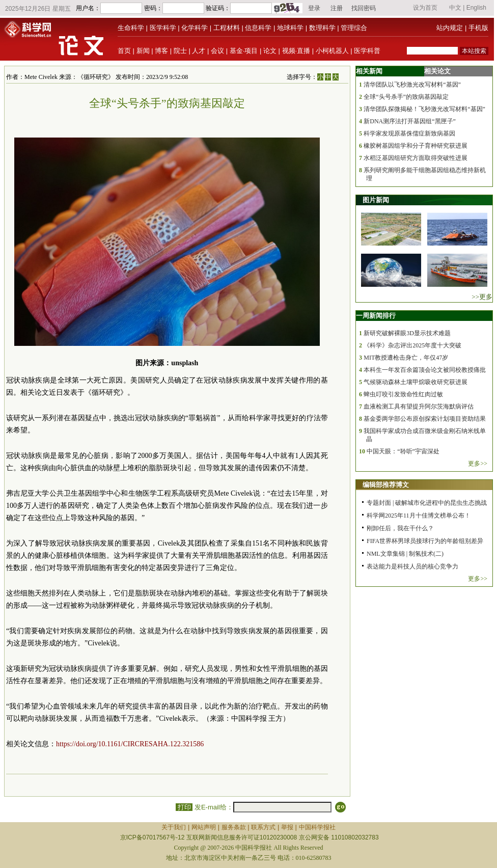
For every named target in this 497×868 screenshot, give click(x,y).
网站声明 (204, 827)
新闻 (143, 51)
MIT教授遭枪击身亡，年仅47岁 (406, 358)
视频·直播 (296, 51)
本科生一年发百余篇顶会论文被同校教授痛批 (425, 370)
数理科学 (322, 28)
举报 (287, 827)
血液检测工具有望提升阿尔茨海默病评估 (419, 406)
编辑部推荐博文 (386, 485)
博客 (161, 51)
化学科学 (195, 28)
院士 (180, 51)
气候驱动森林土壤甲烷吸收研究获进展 (416, 382)
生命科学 (131, 28)
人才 (199, 51)
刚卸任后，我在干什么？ (400, 528)
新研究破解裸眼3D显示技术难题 (407, 333)
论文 (270, 51)
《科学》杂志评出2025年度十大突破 (412, 345)
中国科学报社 (317, 827)
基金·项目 (244, 51)
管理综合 (354, 28)
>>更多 (482, 297)
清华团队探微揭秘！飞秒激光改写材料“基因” (424, 109)
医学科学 (163, 28)
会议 (217, 51)
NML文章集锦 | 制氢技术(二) (405, 554)
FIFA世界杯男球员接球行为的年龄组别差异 (425, 541)
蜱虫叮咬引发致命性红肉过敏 (403, 394)
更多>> (478, 464)
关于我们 (174, 827)
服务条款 (234, 827)
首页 (124, 51)
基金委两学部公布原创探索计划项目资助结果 (425, 419)
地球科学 (290, 28)
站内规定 (450, 28)
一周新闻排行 (376, 316)
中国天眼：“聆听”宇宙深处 (403, 451)
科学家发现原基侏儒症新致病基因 (409, 133)
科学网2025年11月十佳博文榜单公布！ (419, 516)
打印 (184, 807)
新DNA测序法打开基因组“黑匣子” (410, 121)
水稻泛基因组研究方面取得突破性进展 (416, 158)
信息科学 (258, 28)
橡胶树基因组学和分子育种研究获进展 (416, 146)
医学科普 (367, 51)
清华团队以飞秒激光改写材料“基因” (412, 85)
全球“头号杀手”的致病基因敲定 (406, 97)
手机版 (478, 28)
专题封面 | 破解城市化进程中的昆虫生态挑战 (427, 503)
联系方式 (263, 827)
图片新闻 (376, 200)
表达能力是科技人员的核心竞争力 (412, 566)
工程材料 (227, 28)
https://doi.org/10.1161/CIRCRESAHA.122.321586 (130, 744)
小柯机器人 (332, 51)
